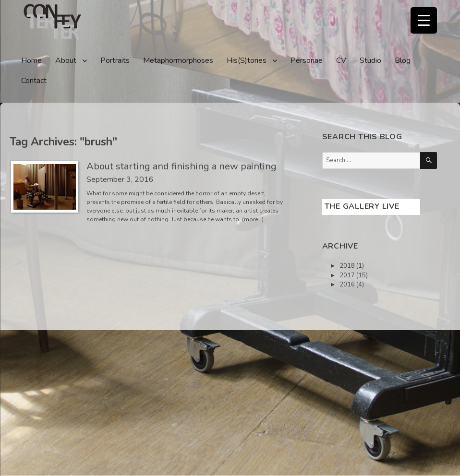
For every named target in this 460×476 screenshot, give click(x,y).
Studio (370, 60)
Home (31, 60)
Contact (34, 81)
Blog (403, 60)
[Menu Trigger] (424, 20)
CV (341, 60)
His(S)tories (247, 60)
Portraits (115, 60)
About (66, 60)
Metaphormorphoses (178, 60)
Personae (307, 60)
